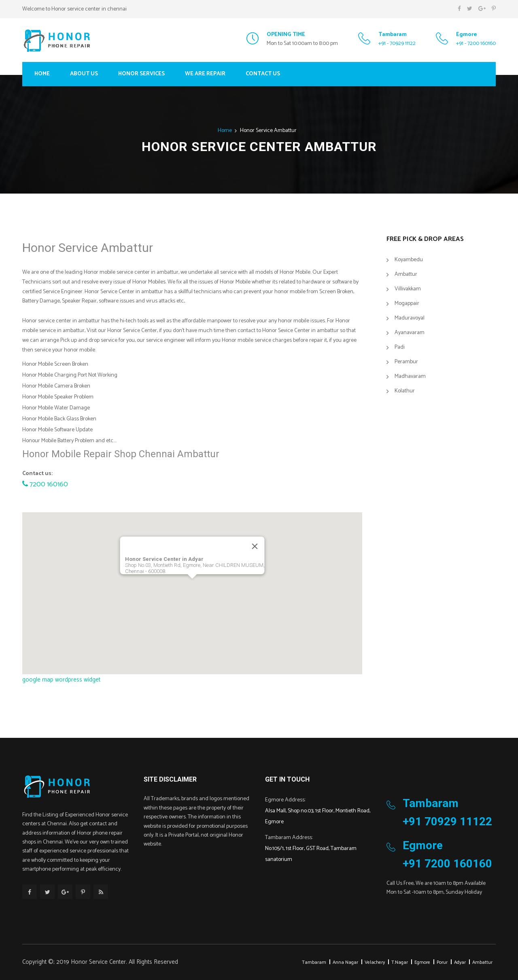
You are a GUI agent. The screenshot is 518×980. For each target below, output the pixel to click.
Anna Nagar (345, 962)
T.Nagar (400, 962)
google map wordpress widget (61, 680)
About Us (84, 74)
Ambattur (406, 275)
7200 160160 (45, 484)
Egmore (422, 962)
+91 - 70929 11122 (397, 44)
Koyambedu (409, 260)
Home (42, 74)
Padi (400, 348)
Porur (442, 962)
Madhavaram (410, 377)
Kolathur (405, 391)
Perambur (406, 362)
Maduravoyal (410, 318)
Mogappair (407, 304)
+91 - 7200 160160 (476, 44)
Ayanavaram (410, 333)
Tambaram (314, 962)
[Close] (255, 546)
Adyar (460, 962)
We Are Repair (205, 74)
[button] (192, 586)
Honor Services (141, 74)
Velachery (375, 962)
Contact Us (263, 74)
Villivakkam (408, 289)
